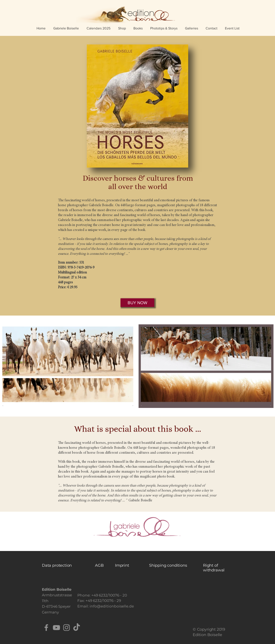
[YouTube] (56, 628)
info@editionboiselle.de (112, 606)
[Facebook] (46, 628)
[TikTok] (77, 628)
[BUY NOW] (137, 303)
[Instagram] (66, 628)
